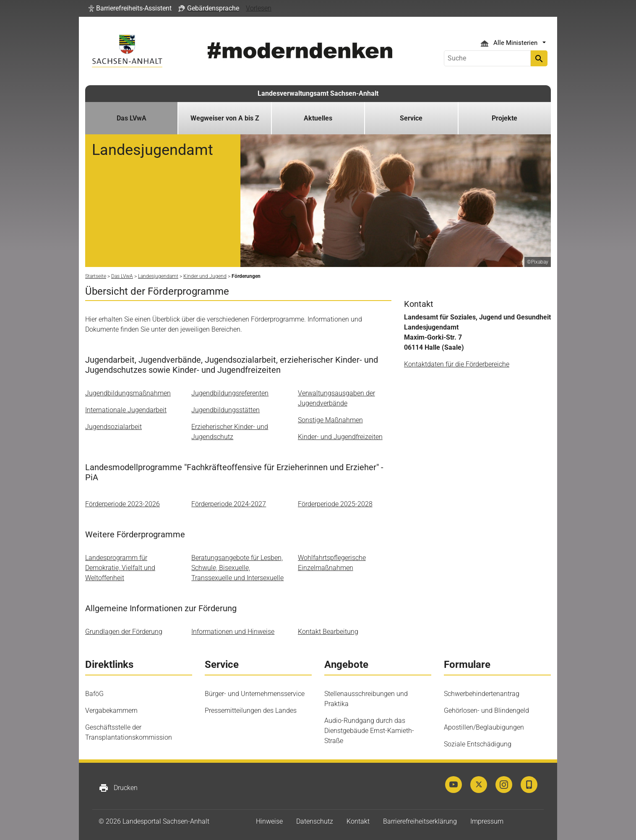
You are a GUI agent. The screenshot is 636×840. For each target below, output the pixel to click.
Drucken (118, 788)
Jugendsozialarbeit (113, 427)
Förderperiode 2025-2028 (335, 504)
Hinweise (269, 821)
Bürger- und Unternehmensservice (255, 694)
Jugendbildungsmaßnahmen (128, 393)
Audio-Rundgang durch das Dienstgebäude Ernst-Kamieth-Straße (369, 731)
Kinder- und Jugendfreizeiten (340, 437)
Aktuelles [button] (318, 118)
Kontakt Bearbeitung (328, 632)
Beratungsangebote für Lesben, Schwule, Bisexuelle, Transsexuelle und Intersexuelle (237, 568)
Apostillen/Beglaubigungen (484, 727)
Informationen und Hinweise (233, 632)
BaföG (94, 694)
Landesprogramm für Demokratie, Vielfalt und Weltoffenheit (120, 568)
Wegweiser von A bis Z (225, 118)
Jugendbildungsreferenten (230, 393)
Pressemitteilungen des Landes (251, 710)
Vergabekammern (111, 710)
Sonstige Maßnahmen (330, 420)
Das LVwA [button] (132, 118)
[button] (130, 8)
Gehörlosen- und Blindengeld (486, 710)
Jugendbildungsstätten (225, 410)
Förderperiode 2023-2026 (123, 504)
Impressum (487, 821)
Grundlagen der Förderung (124, 632)
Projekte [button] (504, 118)
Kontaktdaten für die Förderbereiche (457, 364)
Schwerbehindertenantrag (482, 694)
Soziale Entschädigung (478, 744)
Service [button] (411, 118)
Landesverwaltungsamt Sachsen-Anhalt (318, 93)
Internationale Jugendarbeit (126, 410)
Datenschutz (315, 821)
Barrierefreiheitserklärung (420, 821)
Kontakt (358, 821)
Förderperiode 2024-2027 (229, 504)
